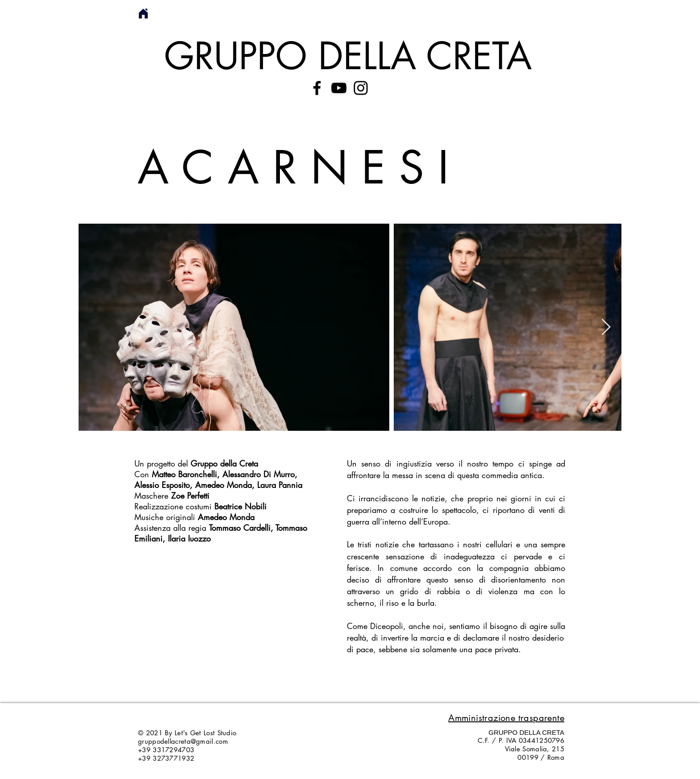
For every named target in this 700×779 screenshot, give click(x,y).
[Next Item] (606, 327)
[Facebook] (317, 88)
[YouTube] (339, 88)
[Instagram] (361, 88)
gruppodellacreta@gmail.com (183, 741)
